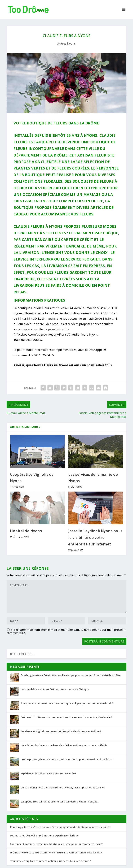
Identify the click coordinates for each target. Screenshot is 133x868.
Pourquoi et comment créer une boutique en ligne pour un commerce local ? (67, 703)
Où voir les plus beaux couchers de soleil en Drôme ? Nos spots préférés (64, 745)
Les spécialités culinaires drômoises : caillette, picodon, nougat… (60, 802)
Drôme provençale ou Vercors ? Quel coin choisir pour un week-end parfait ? (66, 759)
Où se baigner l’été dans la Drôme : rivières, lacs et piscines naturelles (63, 787)
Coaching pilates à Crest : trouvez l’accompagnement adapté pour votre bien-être (70, 675)
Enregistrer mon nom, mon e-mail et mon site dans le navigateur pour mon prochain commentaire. (66, 631)
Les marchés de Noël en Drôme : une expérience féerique (55, 689)
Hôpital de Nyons (26, 531)
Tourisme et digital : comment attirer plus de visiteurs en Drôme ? (61, 731)
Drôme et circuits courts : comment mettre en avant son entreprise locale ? (66, 717)
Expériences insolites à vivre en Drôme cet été (48, 773)
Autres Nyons (66, 43)
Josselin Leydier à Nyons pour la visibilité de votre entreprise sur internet (95, 537)
